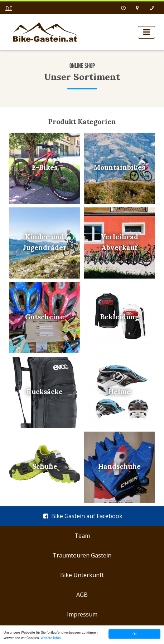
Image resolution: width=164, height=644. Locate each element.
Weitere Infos (50, 638)
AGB (82, 595)
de (9, 8)
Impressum (82, 614)
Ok (134, 634)
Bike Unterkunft (82, 575)
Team (82, 536)
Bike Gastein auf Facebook (82, 516)
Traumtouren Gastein (82, 555)
